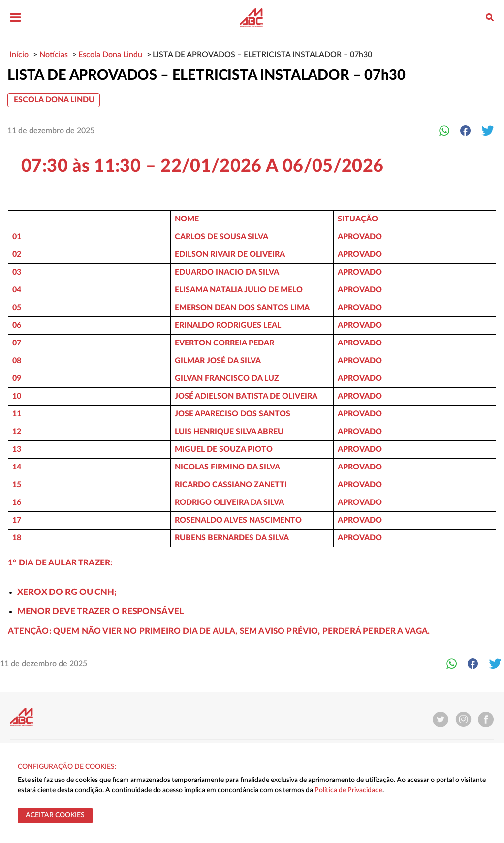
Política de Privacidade (348, 790)
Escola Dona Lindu (54, 100)
